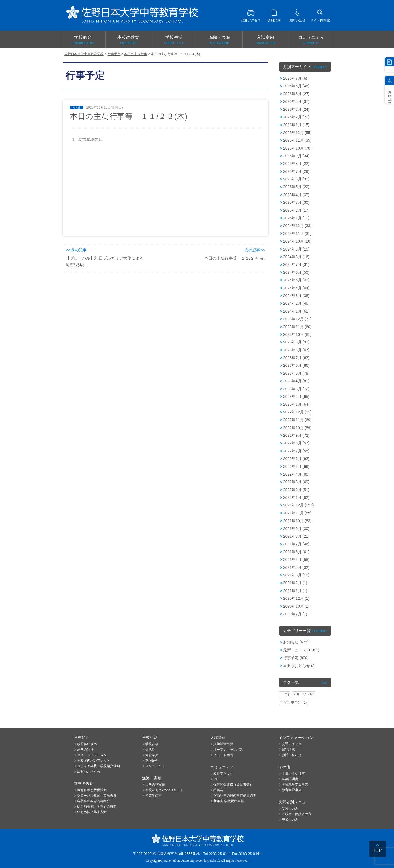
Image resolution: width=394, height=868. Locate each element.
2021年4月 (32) (296, 567)
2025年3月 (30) (296, 202)
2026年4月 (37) (296, 101)
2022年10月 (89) (297, 428)
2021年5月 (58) (296, 560)
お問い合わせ (292, 755)
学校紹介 (83, 40)
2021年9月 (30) (296, 529)
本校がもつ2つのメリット (164, 790)
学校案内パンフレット (94, 761)
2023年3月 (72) (296, 389)
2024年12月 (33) (297, 226)
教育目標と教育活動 (92, 790)
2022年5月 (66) (296, 467)
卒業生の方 (290, 820)
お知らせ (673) (296, 642)
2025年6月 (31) (296, 179)
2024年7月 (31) (296, 264)
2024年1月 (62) (296, 311)
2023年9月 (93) (296, 342)
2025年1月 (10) (296, 218)
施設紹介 (152, 755)
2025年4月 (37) (296, 195)
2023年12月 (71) (297, 319)
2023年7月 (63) (296, 358)
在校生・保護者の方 (297, 814)
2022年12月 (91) (297, 412)
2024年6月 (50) (296, 272)
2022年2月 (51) (296, 490)
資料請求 (288, 750)
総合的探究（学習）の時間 (97, 806)
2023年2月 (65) (296, 397)
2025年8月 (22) (296, 164)
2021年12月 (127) (298, 505)
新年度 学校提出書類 (229, 801)
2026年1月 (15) (296, 125)
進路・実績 (220, 40)
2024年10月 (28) (297, 241)
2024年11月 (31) (297, 234)
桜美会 (218, 790)
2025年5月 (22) (296, 187)
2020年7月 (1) (295, 614)
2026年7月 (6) (295, 78)
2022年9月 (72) (296, 435)
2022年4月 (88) (296, 474)
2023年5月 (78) (296, 373)
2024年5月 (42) (296, 280)
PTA (216, 779)
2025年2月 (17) (296, 210)
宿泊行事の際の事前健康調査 (235, 796)
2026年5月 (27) (296, 94)
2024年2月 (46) (296, 303)
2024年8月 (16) (296, 257)
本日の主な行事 (293, 774)
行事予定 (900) (296, 658)
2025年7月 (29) (296, 171)
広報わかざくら (89, 771)
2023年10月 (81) (297, 334)
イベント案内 (223, 755)
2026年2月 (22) (296, 117)
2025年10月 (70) (297, 148)
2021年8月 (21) (296, 536)
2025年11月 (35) (297, 140)
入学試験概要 (223, 744)
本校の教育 (128, 40)
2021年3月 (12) (296, 575)
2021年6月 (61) (296, 552)
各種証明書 (290, 779)
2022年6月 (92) (296, 459)
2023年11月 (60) (297, 327)
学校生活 (174, 40)
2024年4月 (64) (296, 288)
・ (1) (285, 694)
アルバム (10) (304, 694)
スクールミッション (92, 755)
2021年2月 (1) (295, 583)
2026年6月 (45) (296, 86)
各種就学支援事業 (295, 785)
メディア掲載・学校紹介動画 (99, 766)
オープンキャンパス (228, 750)
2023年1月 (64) (296, 404)
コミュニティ (311, 40)
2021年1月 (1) (295, 591)
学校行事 (152, 744)
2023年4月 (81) (296, 381)
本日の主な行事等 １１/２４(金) (235, 258)
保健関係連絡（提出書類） (233, 785)
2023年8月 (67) (296, 350)
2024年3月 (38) (296, 296)
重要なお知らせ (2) (299, 666)
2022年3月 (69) (296, 482)
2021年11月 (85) (297, 513)
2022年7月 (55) (296, 451)
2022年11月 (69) (297, 420)
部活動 (150, 750)
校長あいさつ (87, 744)
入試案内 (265, 40)
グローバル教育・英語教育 (97, 796)
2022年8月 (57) (296, 443)
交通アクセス (292, 744)
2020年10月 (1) (296, 606)
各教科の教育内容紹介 (94, 801)
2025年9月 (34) (296, 156)
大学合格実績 (155, 785)
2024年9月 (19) (296, 249)
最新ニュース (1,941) (301, 650)
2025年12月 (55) (297, 133)
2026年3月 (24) (296, 109)
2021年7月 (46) (296, 544)
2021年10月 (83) (297, 521)
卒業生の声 (153, 796)
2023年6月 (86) (296, 365)
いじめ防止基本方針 (92, 812)
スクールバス (155, 766)
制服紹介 (152, 761)
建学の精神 (85, 750)
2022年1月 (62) (296, 497)
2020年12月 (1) (296, 598)
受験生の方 (290, 809)
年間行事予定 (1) (293, 702)
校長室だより (223, 774)
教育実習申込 (292, 790)
